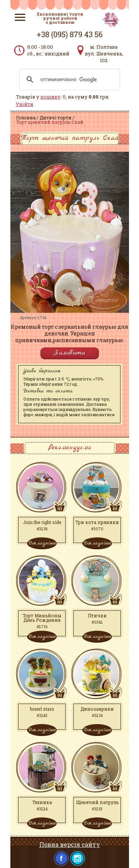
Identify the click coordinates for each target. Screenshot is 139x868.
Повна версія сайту (70, 844)
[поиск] (69, 80)
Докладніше (42, 543)
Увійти (25, 104)
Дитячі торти (56, 118)
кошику (50, 97)
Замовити (70, 353)
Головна (26, 118)
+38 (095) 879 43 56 (70, 34)
